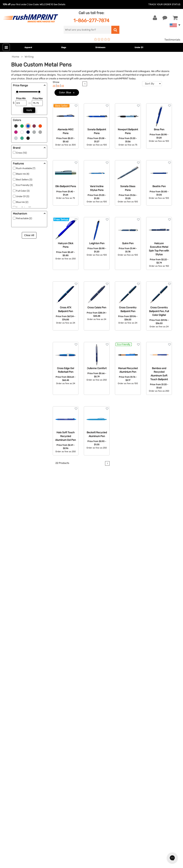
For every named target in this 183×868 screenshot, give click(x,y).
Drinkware (100, 47)
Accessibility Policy (136, 735)
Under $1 (139, 47)
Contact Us (14, 697)
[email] (29, 768)
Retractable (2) (24, 218)
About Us (130, 697)
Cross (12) (21, 153)
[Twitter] (13, 799)
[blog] (19, 799)
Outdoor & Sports (76, 724)
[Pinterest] (24, 799)
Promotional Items (76, 735)
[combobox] (152, 84)
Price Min (21, 98)
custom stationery (34, 554)
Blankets (70, 741)
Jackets (70, 702)
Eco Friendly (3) (24, 185)
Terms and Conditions (138, 724)
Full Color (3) (23, 191)
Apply (29, 110)
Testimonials (172, 40)
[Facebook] (8, 799)
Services (129, 708)
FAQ (126, 713)
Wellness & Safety (76, 730)
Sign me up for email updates (27, 776)
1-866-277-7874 (91, 20)
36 (54, 86)
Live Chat (14, 702)
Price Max (38, 98)
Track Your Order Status (164, 4)
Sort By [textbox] (150, 84)
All (63, 86)
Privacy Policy (133, 730)
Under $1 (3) (23, 196)
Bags (64, 47)
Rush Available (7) (26, 168)
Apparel (28, 47)
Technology (72, 719)
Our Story (130, 702)
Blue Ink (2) (22, 202)
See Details (60, 4)
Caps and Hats (74, 746)
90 (58, 86)
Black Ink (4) (23, 174)
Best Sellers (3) (24, 180)
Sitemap (129, 741)
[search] (87, 30)
